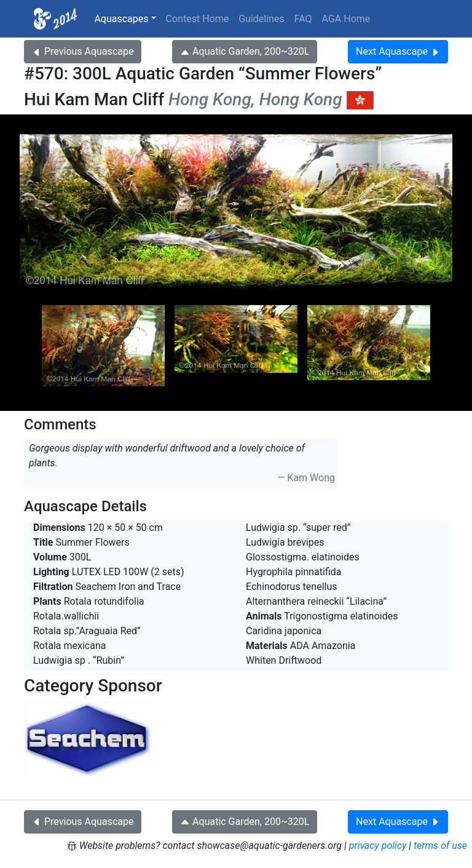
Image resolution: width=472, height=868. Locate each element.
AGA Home (346, 19)
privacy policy (378, 846)
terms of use (440, 846)
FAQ (303, 19)
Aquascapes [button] (121, 19)
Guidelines (261, 19)
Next (398, 51)
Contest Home (198, 19)
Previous (83, 51)
